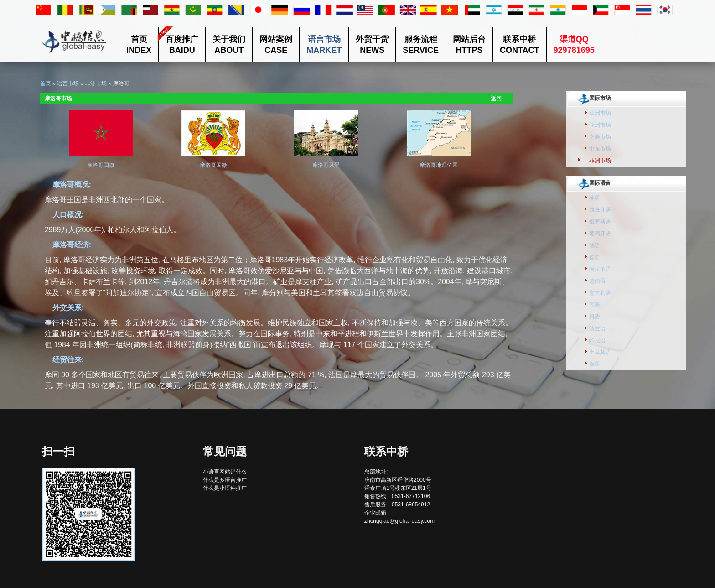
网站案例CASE (276, 45)
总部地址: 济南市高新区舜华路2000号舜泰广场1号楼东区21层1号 (398, 480)
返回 (496, 99)
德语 (595, 257)
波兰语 (597, 328)
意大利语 (600, 293)
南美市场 (600, 137)
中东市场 (600, 149)
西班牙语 (600, 210)
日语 (595, 317)
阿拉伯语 (600, 269)
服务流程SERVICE (421, 45)
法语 (595, 245)
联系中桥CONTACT (520, 45)
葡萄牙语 (600, 234)
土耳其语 (600, 352)
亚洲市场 (600, 125)
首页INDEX (139, 45)
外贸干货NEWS (372, 45)
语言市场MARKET (324, 45)
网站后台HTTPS (469, 45)
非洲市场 (96, 83)
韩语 (595, 305)
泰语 (595, 364)
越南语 (597, 281)
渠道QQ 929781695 (574, 45)
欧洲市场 (600, 113)
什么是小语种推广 (225, 488)
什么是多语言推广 (225, 480)
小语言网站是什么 (225, 472)
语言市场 (68, 83)
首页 (46, 83)
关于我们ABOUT (229, 45)
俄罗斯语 (600, 222)
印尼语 (597, 340)
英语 (595, 198)
